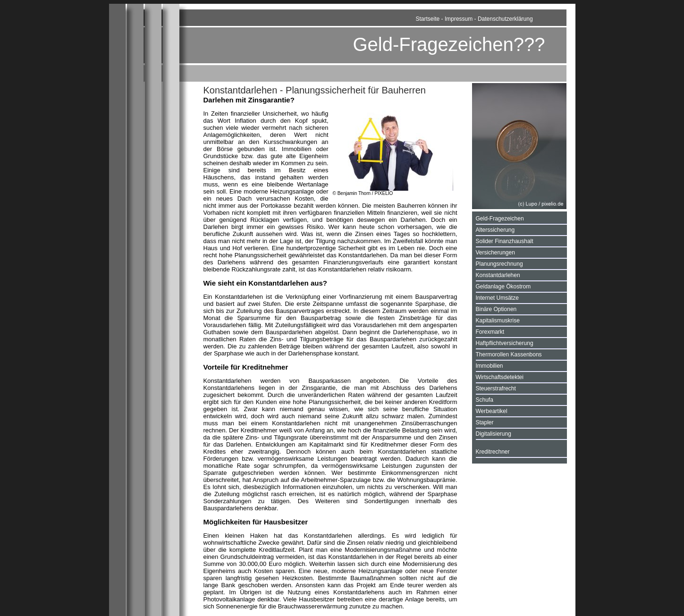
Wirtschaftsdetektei (500, 377)
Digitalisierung (494, 434)
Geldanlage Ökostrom (503, 287)
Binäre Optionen (496, 309)
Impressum (459, 19)
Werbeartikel (492, 411)
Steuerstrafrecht (496, 388)
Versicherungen (495, 253)
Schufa (485, 400)
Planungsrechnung (499, 264)
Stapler (485, 422)
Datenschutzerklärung (505, 19)
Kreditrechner (493, 452)
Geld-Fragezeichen (500, 219)
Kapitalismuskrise (498, 321)
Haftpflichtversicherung (505, 343)
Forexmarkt (490, 332)
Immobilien (490, 366)
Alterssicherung (495, 230)
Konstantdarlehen (498, 275)
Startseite (428, 19)
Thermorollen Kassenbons (509, 354)
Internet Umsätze (497, 298)
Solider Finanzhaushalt (505, 241)
